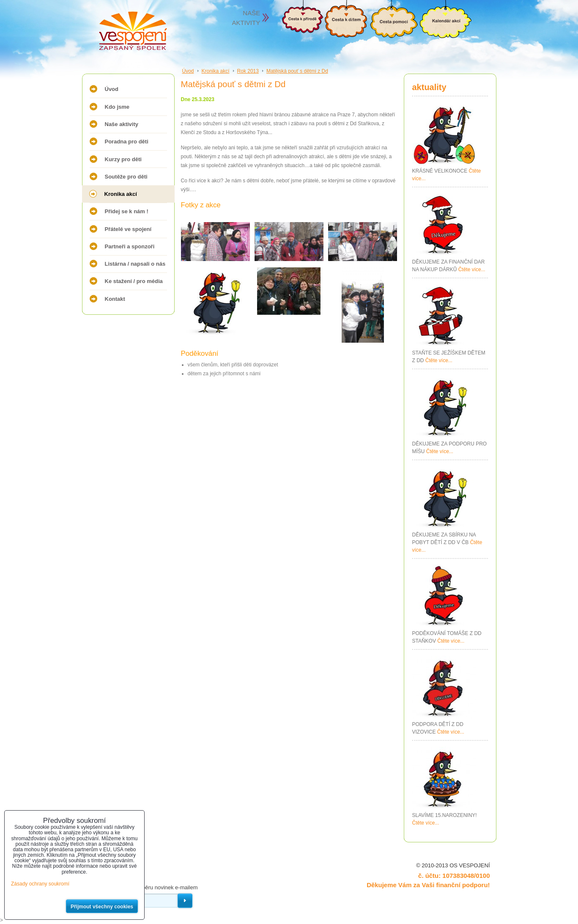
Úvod (112, 89)
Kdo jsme (117, 107)
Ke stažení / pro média (134, 281)
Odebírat (185, 901)
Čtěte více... (472, 269)
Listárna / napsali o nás (135, 264)
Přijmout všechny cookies (102, 907)
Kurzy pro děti (123, 159)
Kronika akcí (121, 194)
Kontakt (115, 299)
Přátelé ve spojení (128, 229)
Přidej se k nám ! (127, 211)
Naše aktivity (122, 124)
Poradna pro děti (127, 142)
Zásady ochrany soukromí (40, 884)
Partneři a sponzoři (130, 246)
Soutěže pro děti (126, 177)
